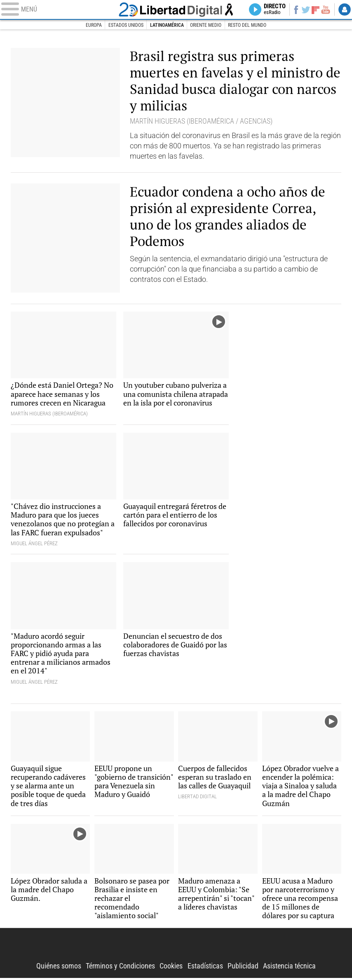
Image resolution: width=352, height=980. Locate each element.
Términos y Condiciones (120, 968)
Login (345, 9)
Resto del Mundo (253, 25)
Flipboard (315, 9)
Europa (87, 25)
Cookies (171, 968)
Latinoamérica (167, 25)
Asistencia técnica (289, 968)
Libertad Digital (176, 948)
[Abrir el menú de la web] (59, 9)
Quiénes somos (59, 968)
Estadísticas (205, 968)
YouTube (325, 9)
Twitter (305, 9)
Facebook (295, 9)
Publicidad (243, 968)
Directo (274, 9)
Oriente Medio (209, 25)
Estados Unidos (122, 25)
